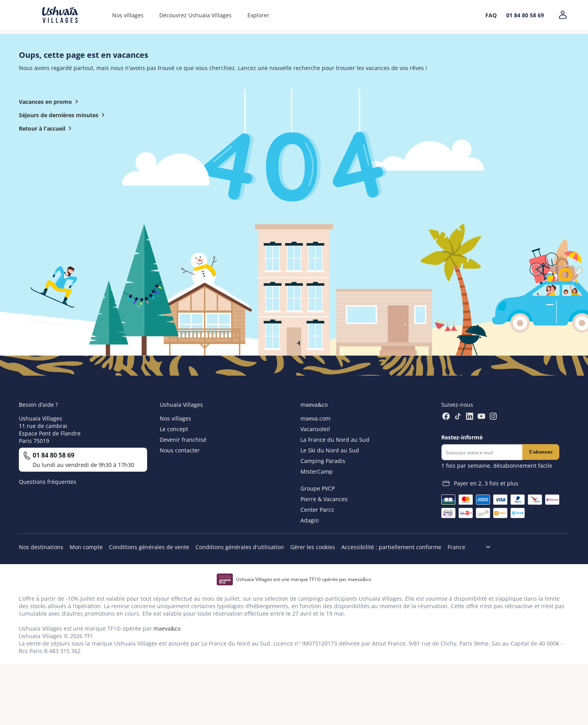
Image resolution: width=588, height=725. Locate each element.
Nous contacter (180, 450)
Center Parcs (317, 510)
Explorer (258, 15)
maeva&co (167, 628)
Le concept (174, 429)
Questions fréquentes (48, 482)
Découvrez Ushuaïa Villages (195, 15)
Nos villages (128, 15)
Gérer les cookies (313, 547)
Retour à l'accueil (47, 128)
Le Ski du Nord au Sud (330, 450)
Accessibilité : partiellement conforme (391, 547)
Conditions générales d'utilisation (240, 547)
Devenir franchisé (183, 440)
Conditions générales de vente (149, 547)
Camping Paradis (323, 461)
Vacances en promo (50, 101)
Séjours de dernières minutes (63, 115)
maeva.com (315, 418)
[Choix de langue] (472, 547)
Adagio (310, 520)
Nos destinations (41, 547)
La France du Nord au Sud (335, 440)
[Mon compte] (563, 15)
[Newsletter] (482, 452)
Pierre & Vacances (324, 499)
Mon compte (86, 547)
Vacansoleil (315, 429)
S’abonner (541, 452)
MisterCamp (317, 471)
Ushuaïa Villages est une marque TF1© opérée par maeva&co (304, 579)
